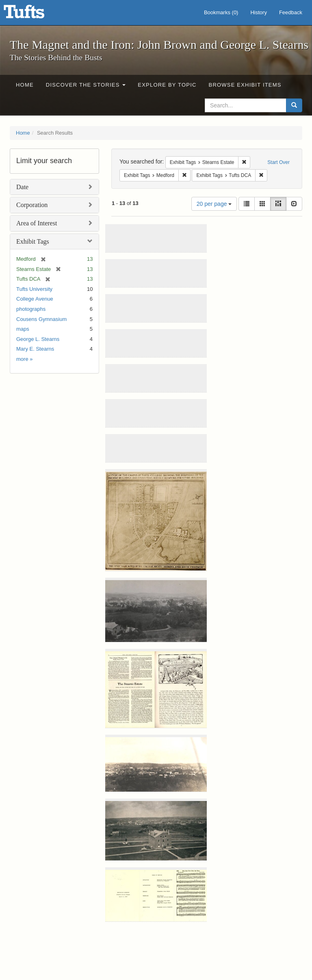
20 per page (214, 204)
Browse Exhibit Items (245, 85)
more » (24, 359)
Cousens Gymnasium (41, 319)
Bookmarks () (221, 12)
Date (22, 187)
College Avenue (35, 299)
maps (23, 329)
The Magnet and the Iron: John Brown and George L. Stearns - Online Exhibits (34, 14)
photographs (31, 309)
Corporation (32, 205)
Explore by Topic (167, 85)
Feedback (291, 12)
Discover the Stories (86, 85)
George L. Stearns (38, 339)
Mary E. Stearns (35, 349)
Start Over (278, 162)
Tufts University (34, 289)
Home (25, 85)
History (258, 12)
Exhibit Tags (33, 241)
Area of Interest (37, 223)
